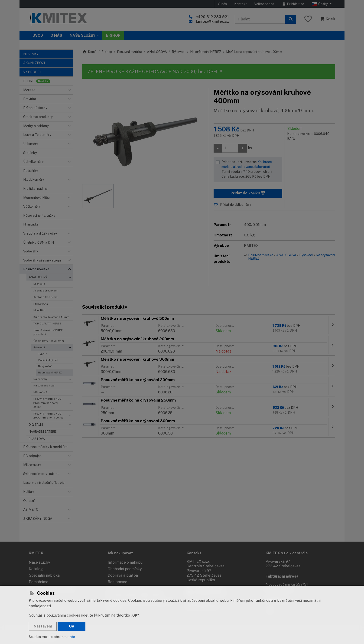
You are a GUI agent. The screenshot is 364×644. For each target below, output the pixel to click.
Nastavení (43, 626)
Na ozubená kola (44, 386)
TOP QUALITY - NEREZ (47, 324)
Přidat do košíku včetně (251, 170)
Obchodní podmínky (125, 569)
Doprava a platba (123, 575)
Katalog (36, 569)
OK (72, 626)
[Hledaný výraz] (260, 19)
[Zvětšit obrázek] (143, 134)
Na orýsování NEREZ (50, 373)
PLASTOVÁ (37, 439)
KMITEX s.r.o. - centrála (287, 553)
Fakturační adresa (282, 576)
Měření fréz (41, 392)
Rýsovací (39, 347)
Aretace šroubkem (45, 291)
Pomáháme (39, 582)
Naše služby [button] (83, 35)
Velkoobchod (264, 4)
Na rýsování (45, 366)
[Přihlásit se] (293, 4)
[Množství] (230, 148)
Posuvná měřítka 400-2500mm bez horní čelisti (48, 403)
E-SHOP (113, 35)
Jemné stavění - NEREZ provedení (48, 332)
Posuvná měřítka (130, 52)
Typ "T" (42, 354)
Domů (89, 52)
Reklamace (117, 582)
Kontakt (240, 4)
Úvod (38, 35)
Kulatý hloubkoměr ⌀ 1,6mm (51, 317)
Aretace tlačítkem (45, 297)
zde (72, 637)
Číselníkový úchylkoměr (49, 341)
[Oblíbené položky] (308, 19)
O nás (222, 4)
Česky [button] (320, 4)
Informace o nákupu (125, 562)
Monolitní (39, 310)
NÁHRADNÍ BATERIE (43, 432)
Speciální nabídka (44, 575)
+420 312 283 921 (212, 17)
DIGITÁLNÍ (36, 425)
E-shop (107, 52)
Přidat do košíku (248, 193)
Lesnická (39, 284)
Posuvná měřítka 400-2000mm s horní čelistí (49, 416)
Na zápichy (40, 379)
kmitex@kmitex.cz (212, 21)
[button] (69, 90)
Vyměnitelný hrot (48, 360)
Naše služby (39, 562)
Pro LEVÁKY (41, 304)
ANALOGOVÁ (38, 277)
